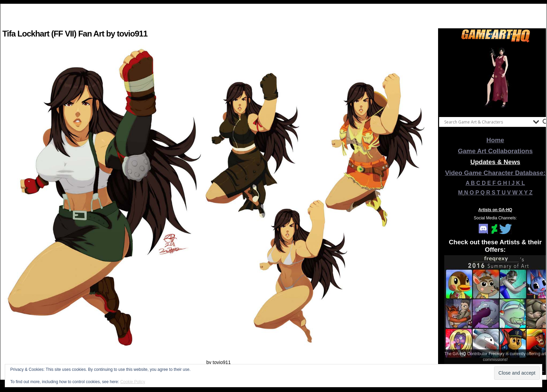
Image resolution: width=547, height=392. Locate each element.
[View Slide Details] (495, 78)
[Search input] (487, 122)
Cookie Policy (133, 382)
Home (495, 140)
